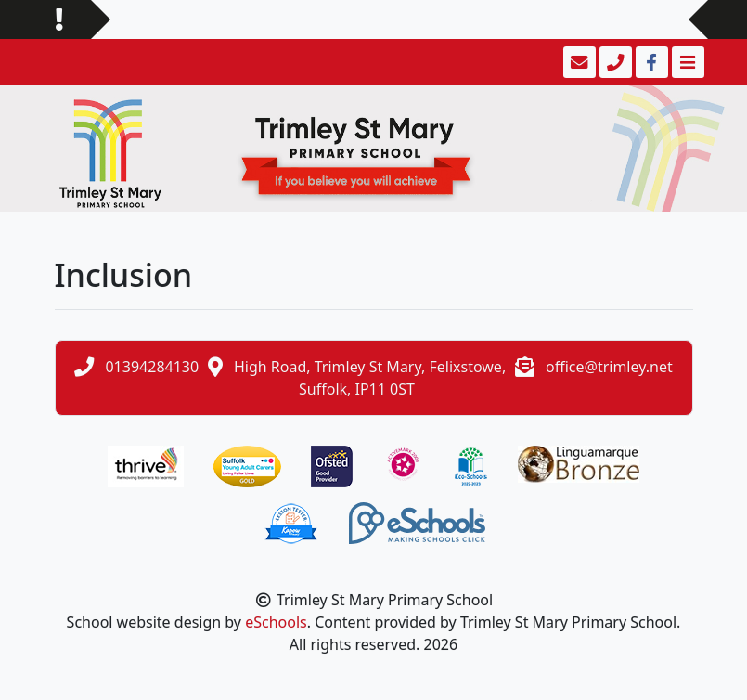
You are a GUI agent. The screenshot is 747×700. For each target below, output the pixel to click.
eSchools (276, 622)
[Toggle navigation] (686, 62)
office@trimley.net (609, 367)
